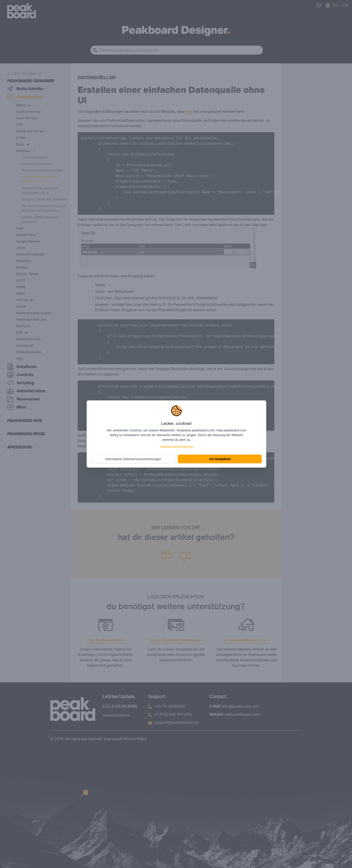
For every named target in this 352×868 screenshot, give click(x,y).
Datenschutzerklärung (176, 446)
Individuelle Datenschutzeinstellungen (134, 459)
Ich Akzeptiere (219, 459)
